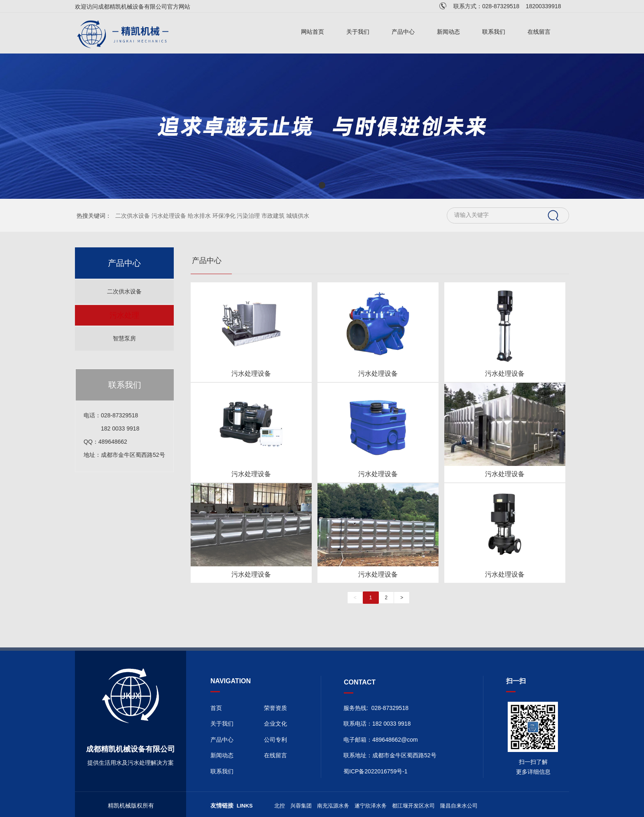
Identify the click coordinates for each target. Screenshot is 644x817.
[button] (322, 185)
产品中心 (403, 32)
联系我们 (494, 32)
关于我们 (358, 32)
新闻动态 (448, 32)
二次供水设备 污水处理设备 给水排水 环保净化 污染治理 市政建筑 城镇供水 (212, 216)
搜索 (553, 216)
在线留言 (539, 32)
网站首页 (313, 32)
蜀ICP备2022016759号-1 (376, 771)
